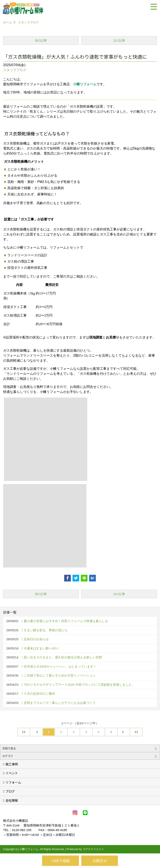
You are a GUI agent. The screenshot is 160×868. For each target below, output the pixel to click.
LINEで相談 (61, 861)
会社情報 (12, 800)
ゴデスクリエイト (93, 849)
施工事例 (12, 764)
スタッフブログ (15, 70)
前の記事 (41, 40)
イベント (12, 773)
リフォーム (13, 782)
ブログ (10, 791)
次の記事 (119, 40)
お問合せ (100, 861)
